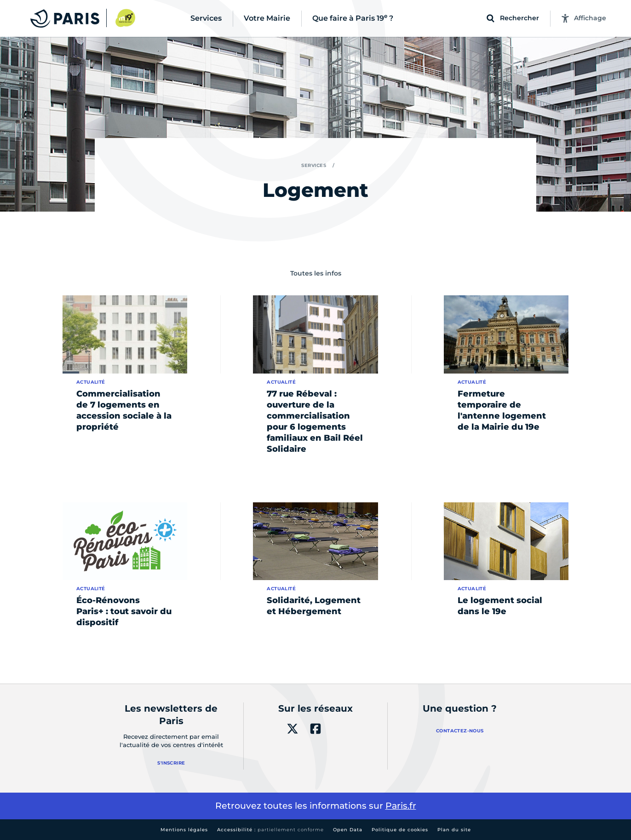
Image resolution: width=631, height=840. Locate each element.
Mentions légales (184, 830)
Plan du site (454, 830)
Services (314, 165)
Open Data (348, 830)
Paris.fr (401, 806)
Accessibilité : (270, 830)
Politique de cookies (400, 830)
